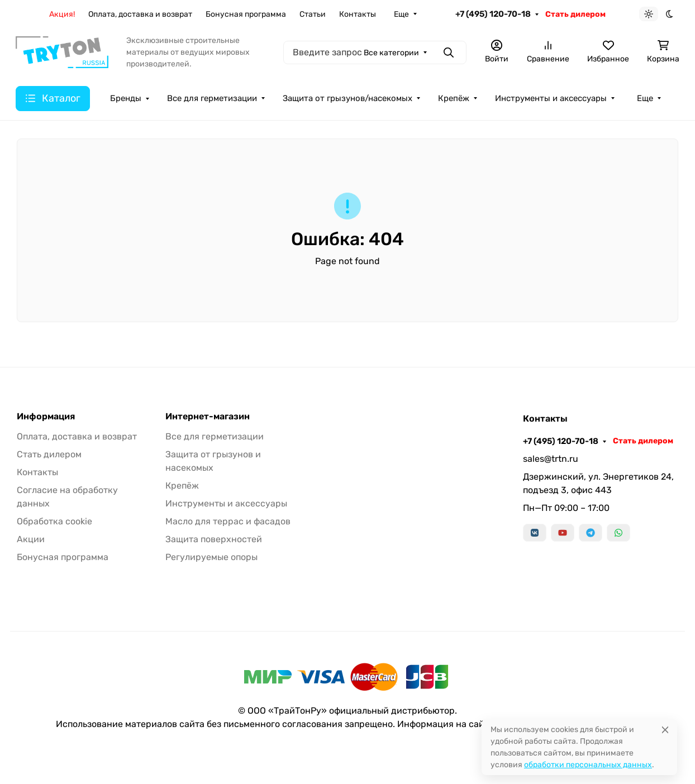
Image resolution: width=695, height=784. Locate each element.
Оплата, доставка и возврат (140, 14)
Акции (31, 539)
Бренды (126, 98)
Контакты (358, 14)
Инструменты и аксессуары (551, 98)
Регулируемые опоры (211, 557)
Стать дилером (575, 14)
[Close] (665, 730)
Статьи (313, 14)
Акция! (62, 14)
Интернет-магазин (208, 417)
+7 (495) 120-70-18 (493, 14)
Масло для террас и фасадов (228, 521)
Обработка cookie (54, 521)
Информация (46, 417)
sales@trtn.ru (551, 459)
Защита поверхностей (214, 539)
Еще (401, 14)
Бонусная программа (246, 14)
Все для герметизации (212, 98)
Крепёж (454, 98)
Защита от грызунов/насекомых (347, 98)
